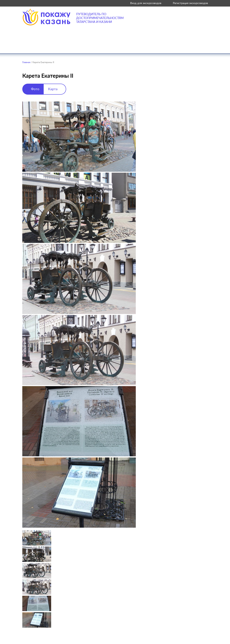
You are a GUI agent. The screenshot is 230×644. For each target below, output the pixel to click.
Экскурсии (172, 46)
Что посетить (72, 46)
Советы (198, 46)
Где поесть (103, 46)
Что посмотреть (37, 46)
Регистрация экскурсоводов (190, 3)
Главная (26, 62)
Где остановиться (138, 46)
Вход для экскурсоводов (146, 3)
